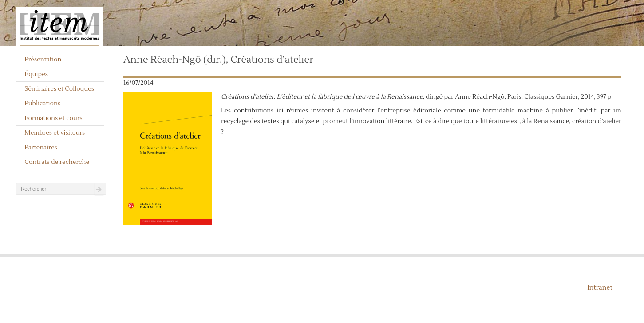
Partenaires (41, 148)
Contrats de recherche (57, 162)
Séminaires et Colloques (59, 89)
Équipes (36, 74)
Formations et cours (53, 118)
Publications (42, 104)
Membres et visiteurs (55, 133)
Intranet (600, 288)
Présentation (43, 60)
